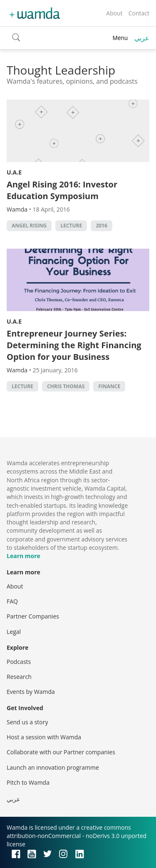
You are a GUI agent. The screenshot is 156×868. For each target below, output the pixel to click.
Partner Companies (33, 616)
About (114, 13)
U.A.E (14, 172)
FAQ (12, 601)
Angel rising (29, 226)
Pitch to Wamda (28, 782)
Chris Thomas (66, 386)
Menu (120, 38)
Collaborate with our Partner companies (61, 752)
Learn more (24, 556)
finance (109, 386)
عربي (142, 38)
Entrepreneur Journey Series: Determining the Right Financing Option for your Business (74, 345)
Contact (139, 13)
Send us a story (27, 722)
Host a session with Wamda (44, 737)
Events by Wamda (31, 692)
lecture (71, 226)
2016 (101, 226)
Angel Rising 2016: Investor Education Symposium (62, 190)
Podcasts (19, 662)
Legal (14, 632)
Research (19, 677)
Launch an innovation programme (53, 767)
